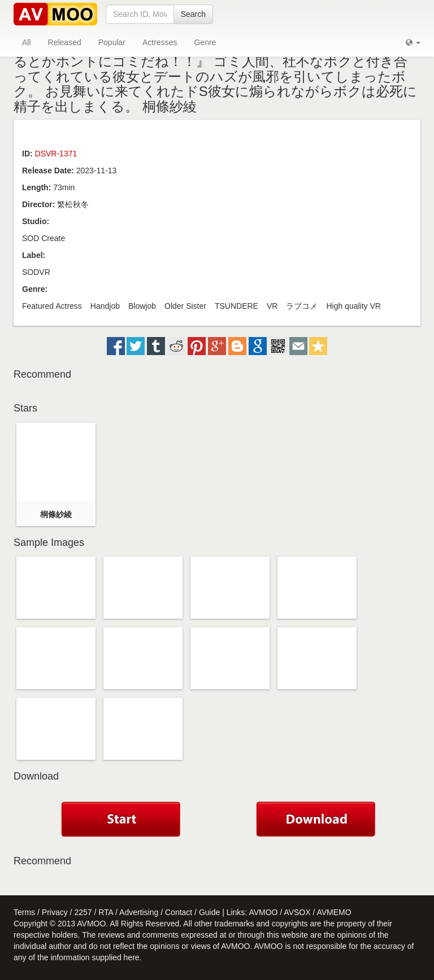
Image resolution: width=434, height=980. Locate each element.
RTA (106, 912)
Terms (24, 912)
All (27, 42)
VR (272, 306)
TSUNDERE (236, 306)
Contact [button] (179, 912)
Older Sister (185, 306)
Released (65, 42)
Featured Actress (52, 306)
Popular (112, 42)
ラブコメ (302, 306)
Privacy (55, 912)
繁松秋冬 (73, 204)
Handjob (105, 306)
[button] (413, 42)
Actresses (160, 42)
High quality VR (353, 306)
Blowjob (142, 306)
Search (193, 14)
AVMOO (263, 912)
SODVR (36, 272)
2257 (83, 912)
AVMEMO (334, 912)
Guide (209, 912)
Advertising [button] (139, 912)
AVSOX (297, 912)
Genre (205, 42)
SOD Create (44, 238)
